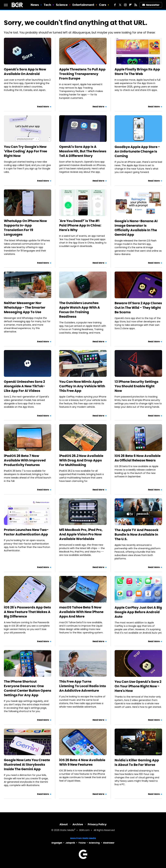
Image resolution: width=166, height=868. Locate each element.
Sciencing (94, 843)
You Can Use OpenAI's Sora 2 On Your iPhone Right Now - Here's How (138, 686)
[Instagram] (125, 5)
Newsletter (151, 5)
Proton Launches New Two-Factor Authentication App (26, 532)
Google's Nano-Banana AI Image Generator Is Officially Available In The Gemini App (136, 228)
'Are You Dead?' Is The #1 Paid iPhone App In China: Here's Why (80, 225)
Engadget (57, 843)
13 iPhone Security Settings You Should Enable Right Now (136, 386)
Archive (78, 824)
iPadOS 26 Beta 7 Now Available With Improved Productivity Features (25, 460)
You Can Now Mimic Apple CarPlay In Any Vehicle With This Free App (82, 386)
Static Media (67, 830)
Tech (47, 5)
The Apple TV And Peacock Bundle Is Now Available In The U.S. (136, 534)
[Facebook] (115, 5)
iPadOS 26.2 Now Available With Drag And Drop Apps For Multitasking (81, 460)
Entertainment (83, 5)
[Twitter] (120, 5)
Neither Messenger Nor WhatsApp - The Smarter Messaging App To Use (25, 307)
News (35, 5)
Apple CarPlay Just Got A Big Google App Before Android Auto (138, 612)
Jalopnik (70, 843)
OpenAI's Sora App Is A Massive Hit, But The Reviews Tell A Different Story (83, 151)
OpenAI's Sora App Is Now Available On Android (25, 72)
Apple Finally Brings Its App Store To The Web (137, 72)
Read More (43, 107)
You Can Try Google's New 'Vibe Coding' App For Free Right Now (25, 151)
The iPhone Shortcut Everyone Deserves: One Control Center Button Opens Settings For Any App (28, 688)
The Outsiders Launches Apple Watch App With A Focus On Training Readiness (80, 310)
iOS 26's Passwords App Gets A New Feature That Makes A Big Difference (27, 612)
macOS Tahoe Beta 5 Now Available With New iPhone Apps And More (81, 612)
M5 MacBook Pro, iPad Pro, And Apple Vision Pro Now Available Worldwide (81, 534)
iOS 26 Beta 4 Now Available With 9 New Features (82, 762)
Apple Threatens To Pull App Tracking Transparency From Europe (82, 74)
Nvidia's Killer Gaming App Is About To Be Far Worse (137, 762)
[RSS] (136, 5)
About (64, 824)
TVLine (82, 843)
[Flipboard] (130, 5)
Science (62, 5)
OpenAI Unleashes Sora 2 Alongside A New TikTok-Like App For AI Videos (24, 386)
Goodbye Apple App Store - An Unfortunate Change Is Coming (137, 151)
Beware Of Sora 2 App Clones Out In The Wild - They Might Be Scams (138, 308)
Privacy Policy (97, 824)
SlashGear (109, 843)
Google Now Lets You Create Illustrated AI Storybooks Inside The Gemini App (27, 765)
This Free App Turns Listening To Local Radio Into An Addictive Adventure (83, 686)
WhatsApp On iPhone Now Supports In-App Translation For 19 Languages (25, 228)
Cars (103, 5)
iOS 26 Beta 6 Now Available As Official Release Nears (138, 458)
